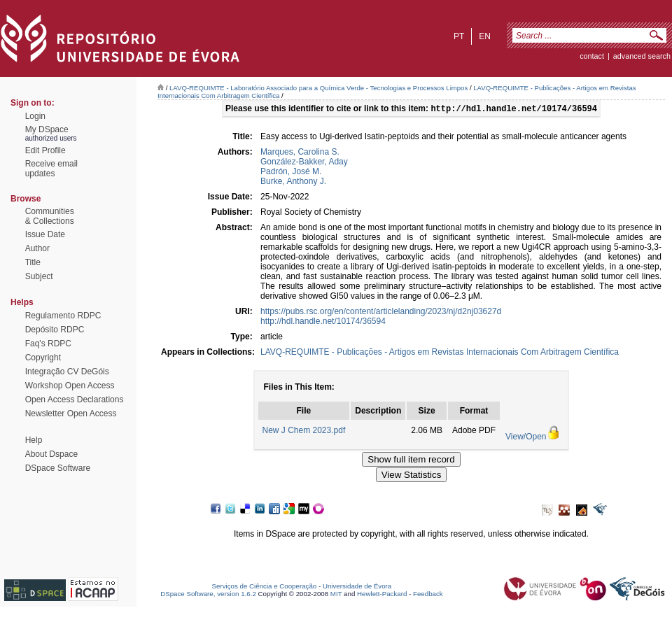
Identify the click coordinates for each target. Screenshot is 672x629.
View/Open (526, 438)
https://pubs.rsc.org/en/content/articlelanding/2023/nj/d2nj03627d (381, 313)
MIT (336, 595)
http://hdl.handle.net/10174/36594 (323, 323)
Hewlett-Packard (382, 595)
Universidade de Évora (357, 587)
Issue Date (45, 234)
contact (592, 56)
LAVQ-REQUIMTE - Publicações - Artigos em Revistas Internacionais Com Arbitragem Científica (440, 353)
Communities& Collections (50, 216)
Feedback (428, 595)
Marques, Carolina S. (300, 153)
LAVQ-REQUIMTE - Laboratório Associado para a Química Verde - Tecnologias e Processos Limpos (318, 88)
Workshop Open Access (70, 386)
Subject (39, 276)
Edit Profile (45, 150)
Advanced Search (642, 56)
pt (459, 36)
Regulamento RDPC (63, 316)
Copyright (43, 358)
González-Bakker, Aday (304, 163)
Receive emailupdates (51, 169)
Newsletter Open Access (71, 414)
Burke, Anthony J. (293, 183)
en (485, 36)
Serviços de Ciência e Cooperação (265, 587)
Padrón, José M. (291, 173)
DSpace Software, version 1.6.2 (208, 595)
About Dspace (51, 454)
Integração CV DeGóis (67, 372)
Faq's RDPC (48, 344)
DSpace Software (58, 468)
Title (33, 262)
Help (34, 440)
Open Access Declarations (75, 400)
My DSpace (47, 129)
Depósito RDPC (55, 330)
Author (37, 248)
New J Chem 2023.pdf (304, 432)
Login (35, 116)
